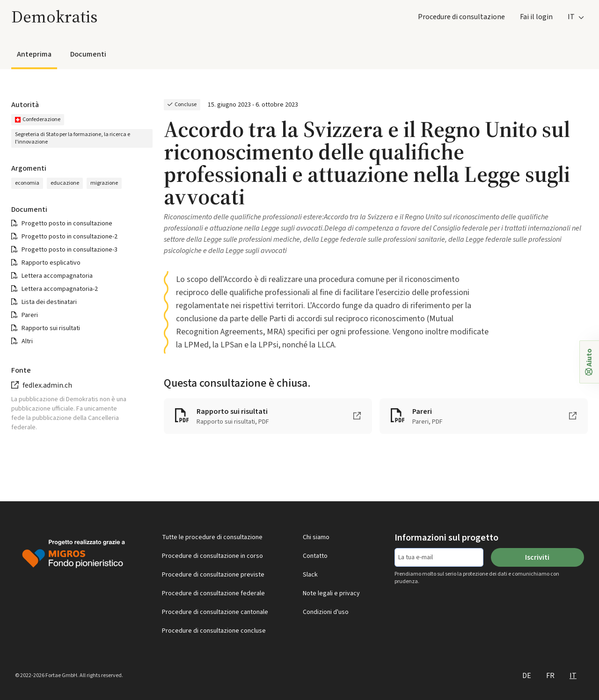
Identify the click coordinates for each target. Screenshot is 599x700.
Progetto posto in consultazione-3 (69, 250)
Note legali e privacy (331, 593)
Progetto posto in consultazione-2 (69, 237)
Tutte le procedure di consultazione (212, 537)
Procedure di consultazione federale (213, 593)
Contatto (315, 556)
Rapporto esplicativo (51, 263)
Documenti (88, 54)
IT (573, 676)
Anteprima (34, 54)
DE (527, 676)
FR (550, 676)
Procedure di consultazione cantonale (215, 612)
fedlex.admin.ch (47, 385)
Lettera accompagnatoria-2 (60, 289)
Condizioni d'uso (326, 612)
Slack (310, 575)
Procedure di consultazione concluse (214, 631)
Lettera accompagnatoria (57, 276)
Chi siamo (316, 537)
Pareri (30, 315)
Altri (27, 341)
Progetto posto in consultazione (67, 224)
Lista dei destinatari (49, 302)
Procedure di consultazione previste (213, 575)
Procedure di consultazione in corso (212, 556)
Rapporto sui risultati (51, 328)
